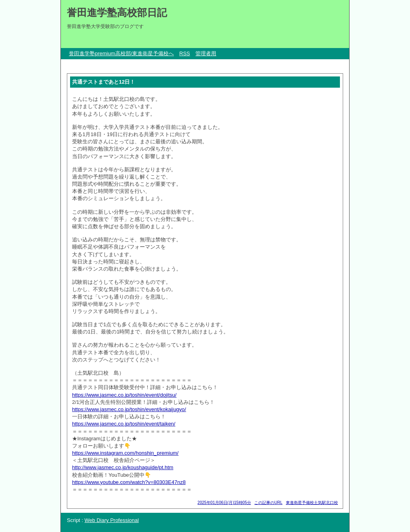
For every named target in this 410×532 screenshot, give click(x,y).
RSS (185, 53)
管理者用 (206, 53)
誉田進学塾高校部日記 (117, 12)
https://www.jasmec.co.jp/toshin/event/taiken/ (124, 424)
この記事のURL (268, 503)
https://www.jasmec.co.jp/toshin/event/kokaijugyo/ (129, 409)
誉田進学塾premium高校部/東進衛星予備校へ (121, 53)
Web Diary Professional (112, 520)
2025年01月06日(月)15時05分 (224, 503)
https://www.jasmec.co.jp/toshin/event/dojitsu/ (124, 395)
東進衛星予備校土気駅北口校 (312, 503)
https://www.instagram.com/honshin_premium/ (125, 453)
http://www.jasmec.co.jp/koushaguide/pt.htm (123, 467)
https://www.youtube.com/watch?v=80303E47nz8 (129, 482)
